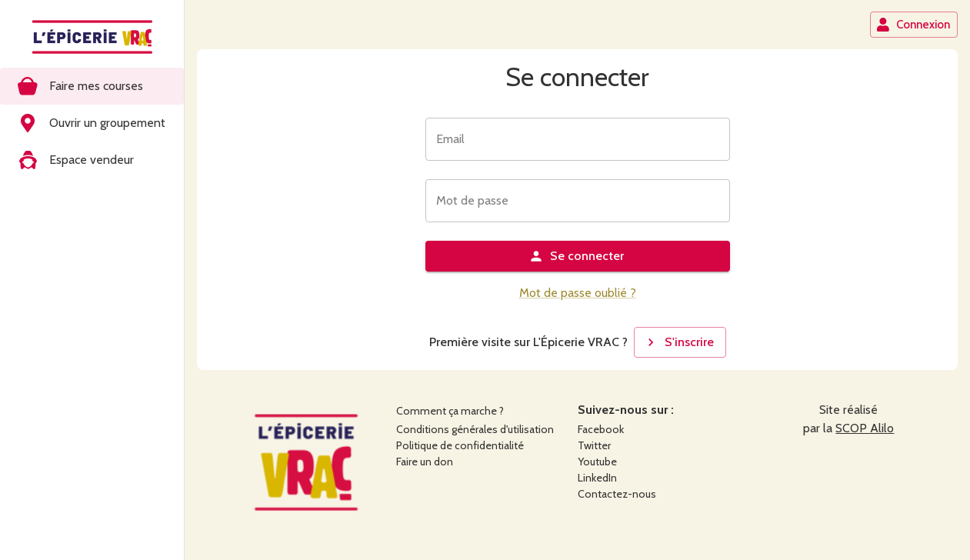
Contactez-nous (617, 494)
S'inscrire (678, 342)
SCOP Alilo (865, 428)
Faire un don (425, 462)
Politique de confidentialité (460, 445)
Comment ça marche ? (450, 411)
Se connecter (576, 256)
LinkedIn (597, 478)
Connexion (913, 25)
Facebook (601, 429)
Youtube (597, 462)
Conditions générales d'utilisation (475, 429)
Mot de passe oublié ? (578, 293)
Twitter (594, 445)
